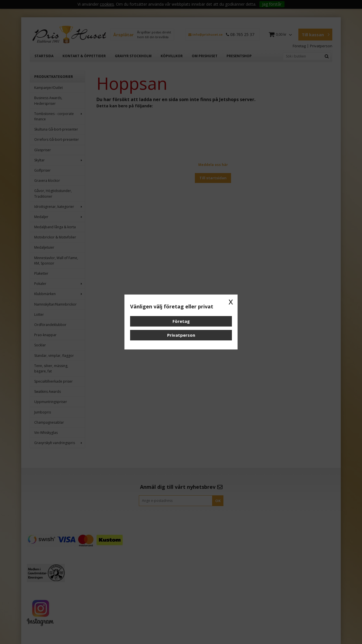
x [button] (231, 301)
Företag (181, 321)
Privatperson (181, 335)
